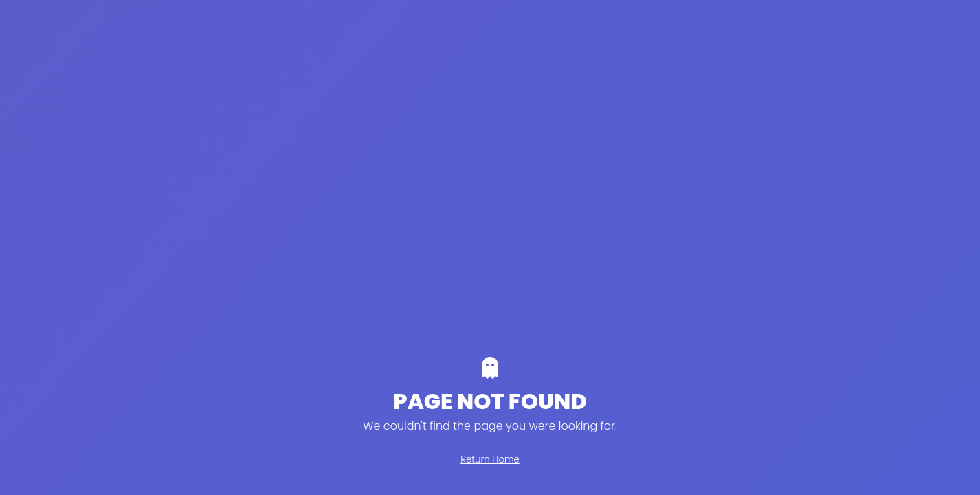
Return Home (490, 460)
